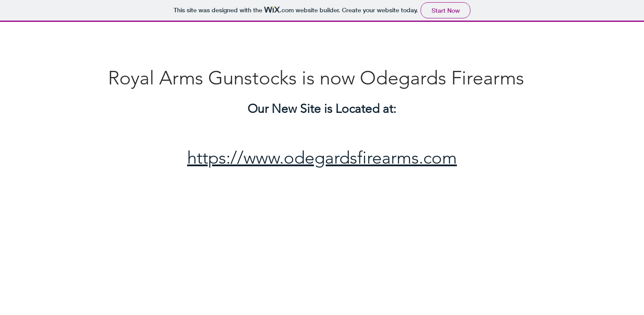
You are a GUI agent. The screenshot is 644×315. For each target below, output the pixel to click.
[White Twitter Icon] (621, 169)
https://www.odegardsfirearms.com (322, 157)
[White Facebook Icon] (621, 152)
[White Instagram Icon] (621, 186)
